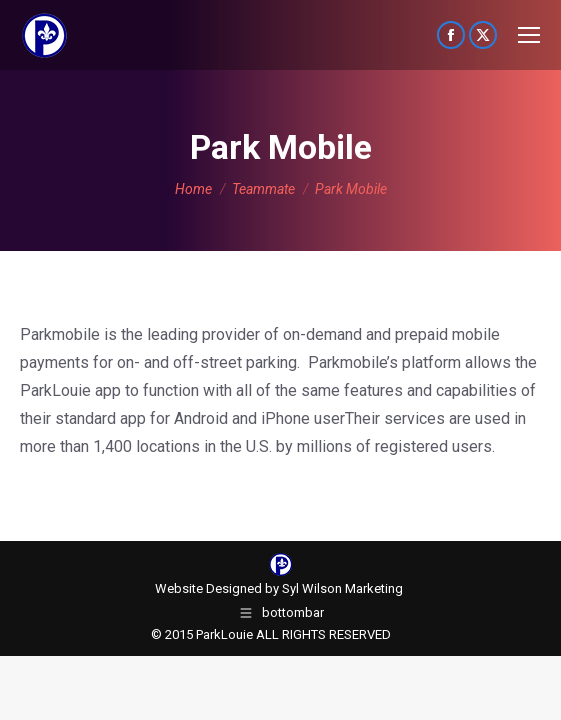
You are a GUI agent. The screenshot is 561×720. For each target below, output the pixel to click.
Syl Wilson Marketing (342, 588)
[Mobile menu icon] (529, 35)
